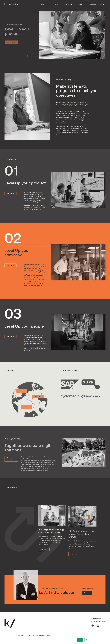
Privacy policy (48, 636)
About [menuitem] (68, 4)
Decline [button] (88, 640)
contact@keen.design (98, 621)
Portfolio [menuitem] (56, 4)
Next (36, 56)
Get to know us (11, 464)
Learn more (10, 197)
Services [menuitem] (44, 4)
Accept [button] (80, 640)
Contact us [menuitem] (93, 4)
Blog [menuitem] (81, 4)
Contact (87, 597)
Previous (28, 56)
